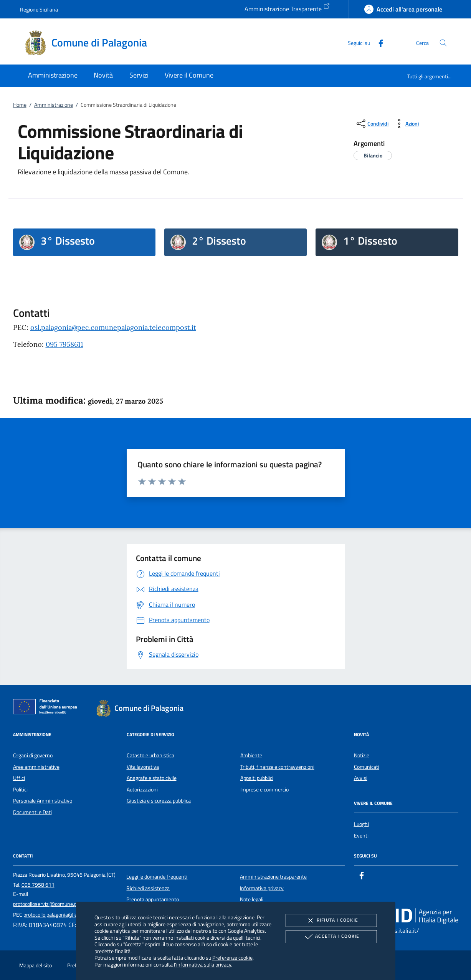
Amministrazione (54, 105)
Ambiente (251, 755)
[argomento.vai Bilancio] (373, 155)
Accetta (331, 937)
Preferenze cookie (232, 958)
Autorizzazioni (142, 790)
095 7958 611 (38, 885)
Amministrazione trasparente (273, 877)
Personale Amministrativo (43, 801)
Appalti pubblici (257, 778)
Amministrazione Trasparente (287, 8)
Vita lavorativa (143, 767)
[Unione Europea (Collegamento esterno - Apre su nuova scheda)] (47, 708)
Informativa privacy (262, 888)
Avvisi (361, 778)
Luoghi (361, 824)
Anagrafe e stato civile (152, 778)
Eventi (361, 836)
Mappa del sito (36, 965)
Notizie (362, 755)
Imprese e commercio (264, 790)
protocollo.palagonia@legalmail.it (60, 915)
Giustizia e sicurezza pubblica (159, 801)
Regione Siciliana (39, 9)
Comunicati (367, 767)
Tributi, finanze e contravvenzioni (277, 767)
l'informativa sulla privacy (202, 964)
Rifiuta (331, 920)
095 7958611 (64, 344)
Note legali (252, 899)
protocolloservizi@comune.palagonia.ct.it (59, 904)
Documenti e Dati (32, 812)
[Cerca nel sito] (443, 43)
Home (20, 105)
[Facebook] (378, 42)
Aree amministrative (36, 767)
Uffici (19, 778)
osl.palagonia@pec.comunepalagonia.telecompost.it (113, 327)
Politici (20, 790)
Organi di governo (33, 755)
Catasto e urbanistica (150, 755)
